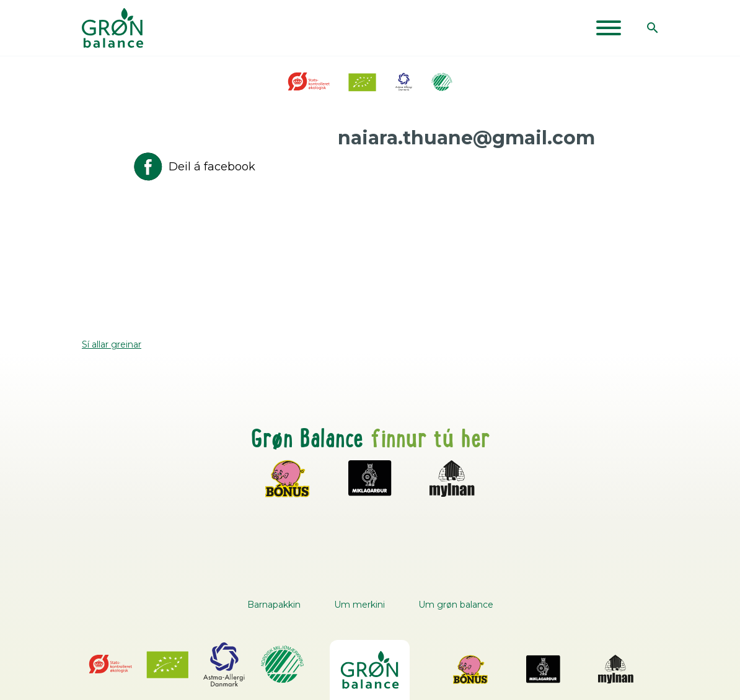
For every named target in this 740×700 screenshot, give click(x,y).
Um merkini (359, 605)
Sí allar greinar (112, 344)
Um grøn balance (456, 605)
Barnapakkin (274, 605)
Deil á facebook (193, 167)
